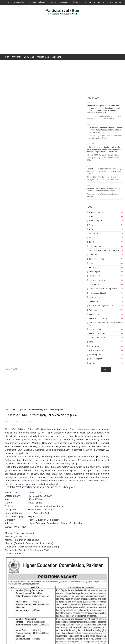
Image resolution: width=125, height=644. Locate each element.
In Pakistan (95, 278)
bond (91, 244)
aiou (91, 218)
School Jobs (94, 344)
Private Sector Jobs (98, 320)
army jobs (94, 231)
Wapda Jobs (57, 57)
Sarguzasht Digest (98, 335)
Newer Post (10, 626)
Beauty (92, 239)
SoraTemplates (18, 640)
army (91, 227)
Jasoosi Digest (96, 286)
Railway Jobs (95, 331)
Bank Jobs (94, 235)
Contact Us (64, 2)
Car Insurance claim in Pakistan (105, 252)
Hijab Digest (95, 269)
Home (7, 2)
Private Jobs (43, 57)
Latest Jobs (94, 303)
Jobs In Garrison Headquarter (103, 290)
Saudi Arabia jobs (97, 339)
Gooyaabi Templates (46, 640)
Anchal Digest (96, 222)
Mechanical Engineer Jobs (101, 307)
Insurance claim (97, 282)
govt (91, 265)
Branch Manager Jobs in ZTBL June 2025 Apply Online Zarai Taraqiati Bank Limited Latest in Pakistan (104, 173)
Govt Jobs (17, 57)
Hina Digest (95, 273)
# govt (13, 553)
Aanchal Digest (96, 214)
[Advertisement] (63, 36)
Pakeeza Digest (96, 312)
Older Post (78, 626)
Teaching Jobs (96, 356)
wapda (92, 365)
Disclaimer (76, 2)
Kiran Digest (95, 299)
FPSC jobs (94, 257)
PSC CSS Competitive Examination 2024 (104, 593)
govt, (30, 122)
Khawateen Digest (98, 295)
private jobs (95, 316)
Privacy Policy (19, 2)
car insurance (96, 248)
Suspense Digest (97, 352)
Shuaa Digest (95, 348)
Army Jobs (29, 57)
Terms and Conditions (37, 2)
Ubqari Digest (96, 361)
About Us (52, 2)
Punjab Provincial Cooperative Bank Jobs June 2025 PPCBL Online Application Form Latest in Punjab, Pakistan (104, 132)
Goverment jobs (97, 261)
